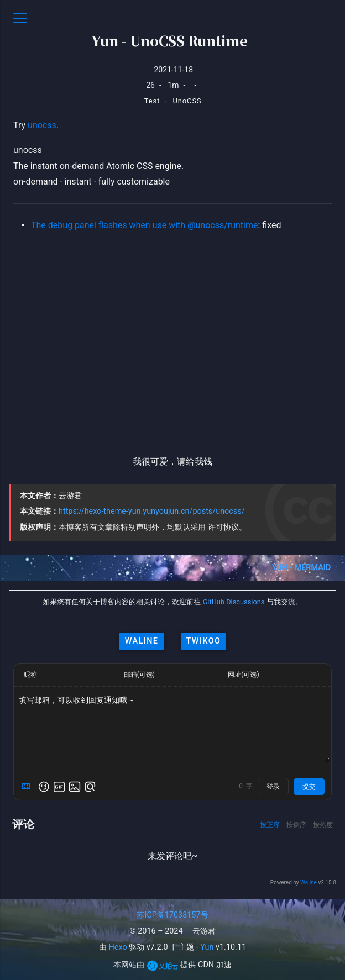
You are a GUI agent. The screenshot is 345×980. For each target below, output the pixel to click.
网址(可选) (243, 675)
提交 (309, 787)
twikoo (204, 641)
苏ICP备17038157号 (172, 915)
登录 (273, 787)
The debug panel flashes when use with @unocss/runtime (144, 225)
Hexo (118, 947)
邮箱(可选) (139, 675)
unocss (42, 125)
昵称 (30, 675)
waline (142, 641)
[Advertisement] (172, 334)
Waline (309, 882)
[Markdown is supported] (28, 787)
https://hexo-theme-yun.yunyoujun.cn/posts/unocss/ (152, 511)
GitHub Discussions (234, 602)
